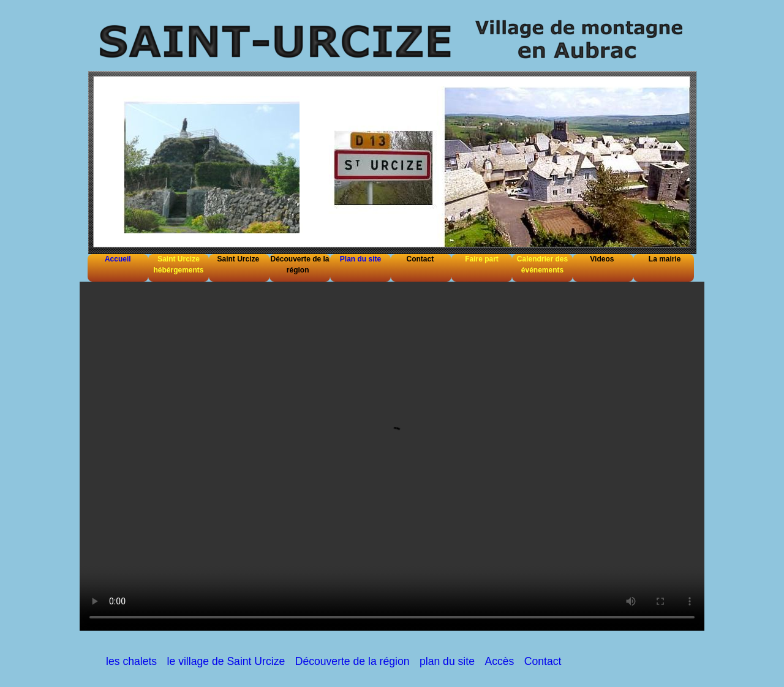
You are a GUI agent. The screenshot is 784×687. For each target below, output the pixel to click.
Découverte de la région (352, 661)
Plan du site (360, 259)
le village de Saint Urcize (226, 661)
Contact (543, 661)
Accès (499, 661)
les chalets (131, 661)
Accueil (118, 259)
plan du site (447, 661)
